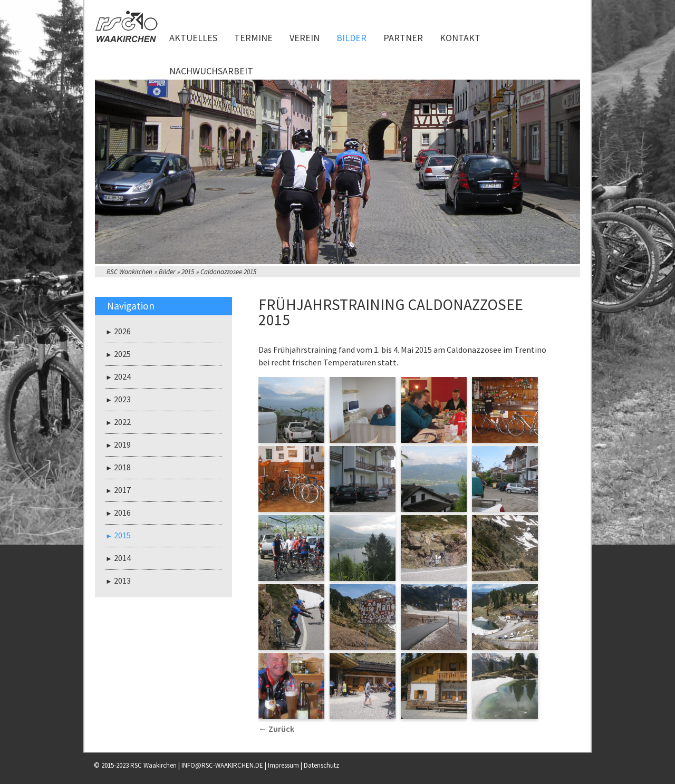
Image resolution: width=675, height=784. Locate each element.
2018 (122, 467)
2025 (122, 354)
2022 (122, 422)
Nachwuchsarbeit (211, 71)
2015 (188, 272)
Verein (305, 38)
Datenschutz (321, 765)
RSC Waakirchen (129, 272)
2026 (122, 331)
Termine (253, 38)
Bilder (351, 38)
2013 (122, 580)
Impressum (283, 765)
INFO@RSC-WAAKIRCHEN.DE (222, 765)
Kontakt (460, 38)
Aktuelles (193, 38)
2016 (122, 512)
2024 (122, 376)
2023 (122, 399)
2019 (122, 444)
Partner (403, 38)
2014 (122, 558)
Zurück (281, 729)
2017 (122, 490)
